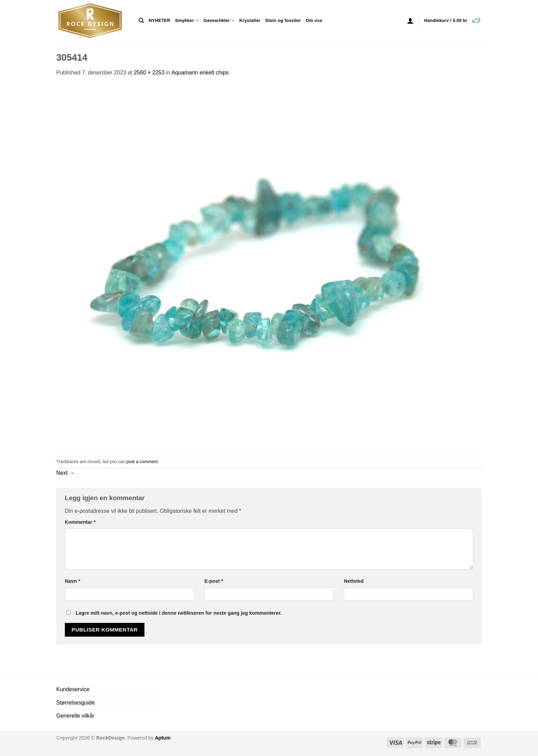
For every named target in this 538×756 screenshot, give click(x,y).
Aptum (163, 738)
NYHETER (159, 20)
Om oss (314, 20)
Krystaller (250, 20)
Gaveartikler (219, 20)
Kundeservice (73, 689)
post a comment (142, 462)
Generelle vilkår (75, 716)
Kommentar (80, 522)
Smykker (187, 20)
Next (65, 473)
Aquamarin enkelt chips (200, 73)
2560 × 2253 (149, 73)
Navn (73, 581)
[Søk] (141, 21)
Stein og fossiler (283, 20)
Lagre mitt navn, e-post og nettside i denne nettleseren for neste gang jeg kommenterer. (179, 613)
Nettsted (354, 581)
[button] (410, 21)
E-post (214, 581)
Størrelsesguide (75, 703)
